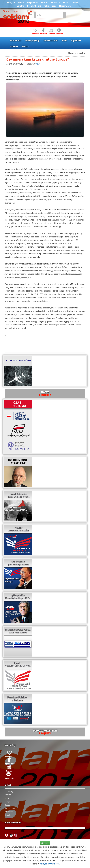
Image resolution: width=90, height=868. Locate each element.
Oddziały (8, 805)
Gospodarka (32, 2)
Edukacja (55, 2)
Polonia (77, 2)
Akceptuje (45, 843)
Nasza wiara (65, 6)
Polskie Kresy (50, 6)
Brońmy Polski (34, 6)
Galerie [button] (14, 46)
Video (64, 40)
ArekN (38, 64)
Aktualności (16, 40)
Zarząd (7, 802)
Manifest (8, 795)
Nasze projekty (32, 40)
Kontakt (8, 815)
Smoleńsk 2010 (51, 40)
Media (21, 2)
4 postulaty (9, 791)
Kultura (45, 2)
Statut (7, 798)
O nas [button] (25, 46)
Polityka (11, 2)
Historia (66, 2)
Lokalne (20, 6)
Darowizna (9, 812)
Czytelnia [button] (76, 40)
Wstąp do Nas (10, 808)
